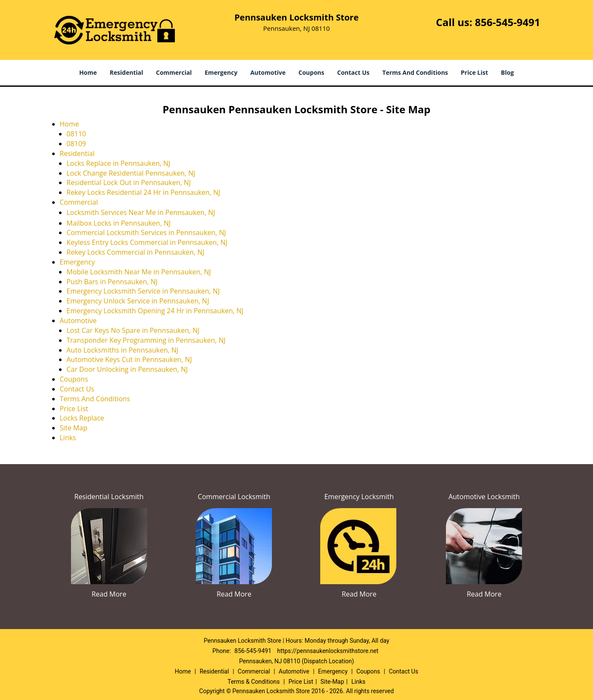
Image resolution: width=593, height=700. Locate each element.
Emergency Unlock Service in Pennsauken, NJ (138, 301)
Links (68, 438)
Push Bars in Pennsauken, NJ (112, 282)
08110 (77, 134)
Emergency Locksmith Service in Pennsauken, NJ (143, 291)
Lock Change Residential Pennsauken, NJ (131, 173)
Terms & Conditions (254, 682)
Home (88, 72)
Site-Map (332, 682)
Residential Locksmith (109, 497)
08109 (77, 144)
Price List (475, 72)
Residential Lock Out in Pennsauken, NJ (129, 182)
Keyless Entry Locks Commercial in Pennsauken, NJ (147, 242)
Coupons (311, 72)
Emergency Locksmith (359, 497)
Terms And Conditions (415, 72)
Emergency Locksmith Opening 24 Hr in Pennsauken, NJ (155, 311)
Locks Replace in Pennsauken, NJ (119, 163)
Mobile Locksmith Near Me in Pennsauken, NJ (139, 272)
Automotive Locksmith (484, 497)
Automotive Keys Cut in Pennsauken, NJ (129, 359)
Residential (127, 72)
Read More (109, 594)
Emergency (221, 72)
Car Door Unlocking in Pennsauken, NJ (127, 369)
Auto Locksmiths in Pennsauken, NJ (123, 350)
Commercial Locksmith (234, 497)
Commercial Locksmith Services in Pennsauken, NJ (146, 232)
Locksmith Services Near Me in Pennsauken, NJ (141, 212)
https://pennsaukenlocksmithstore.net (328, 651)
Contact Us (354, 72)
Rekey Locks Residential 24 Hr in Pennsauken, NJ (144, 192)
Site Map (74, 428)
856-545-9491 (508, 22)
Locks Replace (82, 418)
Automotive (268, 72)
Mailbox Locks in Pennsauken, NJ (119, 223)
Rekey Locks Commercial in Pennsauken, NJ (136, 252)
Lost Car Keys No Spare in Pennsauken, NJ (133, 330)
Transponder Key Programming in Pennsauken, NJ (146, 340)
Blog (507, 72)
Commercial (174, 72)
